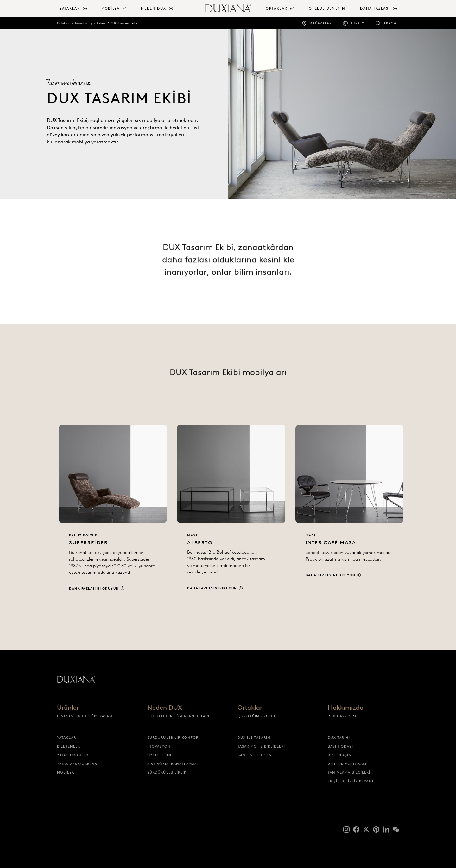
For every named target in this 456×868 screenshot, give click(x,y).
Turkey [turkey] (358, 23)
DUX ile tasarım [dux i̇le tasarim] (254, 738)
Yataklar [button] (70, 8)
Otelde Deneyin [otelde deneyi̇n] (327, 8)
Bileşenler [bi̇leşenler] (69, 746)
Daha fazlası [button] (375, 8)
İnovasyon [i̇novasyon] (159, 746)
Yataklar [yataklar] (66, 738)
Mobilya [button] (111, 8)
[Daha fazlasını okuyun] (113, 514)
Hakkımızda (346, 708)
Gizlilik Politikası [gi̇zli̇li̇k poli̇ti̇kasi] (347, 764)
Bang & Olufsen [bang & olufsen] (255, 755)
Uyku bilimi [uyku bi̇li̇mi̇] (159, 755)
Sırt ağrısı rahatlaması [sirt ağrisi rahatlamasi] (173, 764)
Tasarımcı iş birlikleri (90, 23)
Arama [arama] (390, 23)
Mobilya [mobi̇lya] (66, 772)
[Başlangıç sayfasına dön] (228, 8)
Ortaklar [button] (276, 8)
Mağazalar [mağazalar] (320, 23)
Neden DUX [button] (153, 8)
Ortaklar (63, 23)
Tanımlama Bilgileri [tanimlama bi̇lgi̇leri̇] (349, 772)
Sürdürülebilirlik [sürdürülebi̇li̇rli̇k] (167, 772)
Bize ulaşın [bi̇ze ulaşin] (340, 755)
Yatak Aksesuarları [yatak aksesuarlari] (78, 764)
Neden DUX (165, 708)
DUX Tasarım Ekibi (124, 23)
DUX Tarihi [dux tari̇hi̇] (339, 738)
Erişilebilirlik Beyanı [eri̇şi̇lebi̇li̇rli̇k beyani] (351, 781)
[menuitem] (78, 8)
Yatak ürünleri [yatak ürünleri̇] (73, 755)
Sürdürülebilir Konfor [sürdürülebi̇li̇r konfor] (173, 738)
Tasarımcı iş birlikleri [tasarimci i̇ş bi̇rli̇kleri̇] (261, 746)
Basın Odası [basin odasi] (340, 746)
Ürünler (68, 708)
